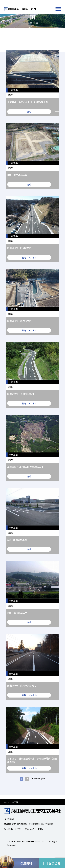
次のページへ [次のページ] (38, 779)
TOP (6, 802)
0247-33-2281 (15, 829)
